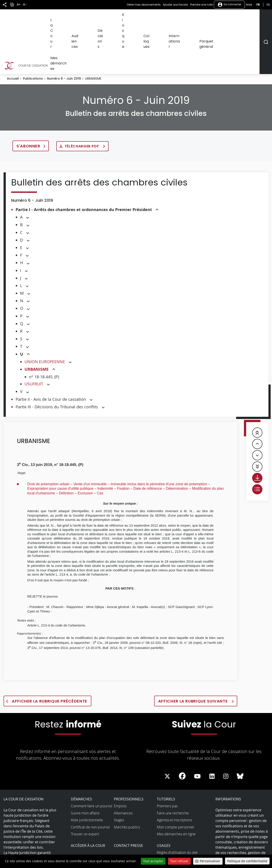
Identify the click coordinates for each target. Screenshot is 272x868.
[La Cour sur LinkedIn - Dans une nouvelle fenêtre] (212, 728)
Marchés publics (127, 779)
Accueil (13, 30)
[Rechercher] (266, 18)
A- (25, 5)
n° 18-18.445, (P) (44, 328)
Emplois (120, 758)
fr (258, 5)
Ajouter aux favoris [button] (175, 5)
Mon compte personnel (175, 779)
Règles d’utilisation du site (177, 804)
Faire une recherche (173, 765)
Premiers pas (167, 758)
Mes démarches (245, 17)
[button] (157, 162)
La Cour (94, 17)
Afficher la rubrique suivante (193, 653)
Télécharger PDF (82, 98)
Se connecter (229, 5)
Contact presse (128, 797)
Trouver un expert (85, 786)
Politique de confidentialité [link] (247, 861)
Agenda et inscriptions (174, 772)
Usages (164, 797)
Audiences (112, 17)
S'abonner (28, 98)
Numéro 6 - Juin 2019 (64, 30)
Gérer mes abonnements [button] (144, 5)
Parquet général (216, 17)
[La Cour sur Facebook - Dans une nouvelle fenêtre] (182, 728)
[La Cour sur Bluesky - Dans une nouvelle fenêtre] (240, 728)
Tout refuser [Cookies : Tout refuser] (179, 861)
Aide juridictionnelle (87, 772)
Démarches (81, 751)
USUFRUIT (34, 336)
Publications (33, 30)
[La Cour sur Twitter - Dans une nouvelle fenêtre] (167, 728)
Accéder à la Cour (88, 797)
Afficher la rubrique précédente (50, 653)
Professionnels (129, 751)
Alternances (123, 765)
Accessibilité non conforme (178, 824)
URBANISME (37, 321)
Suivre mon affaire (85, 765)
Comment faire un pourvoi (92, 758)
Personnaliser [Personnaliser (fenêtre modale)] (210, 861)
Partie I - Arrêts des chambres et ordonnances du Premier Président (84, 161)
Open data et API (170, 831)
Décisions (132, 17)
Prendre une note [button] (201, 5)
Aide (249, 5)
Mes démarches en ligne (176, 786)
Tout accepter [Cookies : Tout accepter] (153, 861)
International (189, 17)
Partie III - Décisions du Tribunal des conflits (57, 358)
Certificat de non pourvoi (90, 779)
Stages (119, 772)
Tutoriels (166, 751)
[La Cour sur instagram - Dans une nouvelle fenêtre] (226, 728)
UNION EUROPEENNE (45, 313)
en (268, 5)
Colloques (167, 17)
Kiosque (149, 17)
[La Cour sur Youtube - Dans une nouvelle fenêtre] (197, 728)
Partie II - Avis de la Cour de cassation (51, 351)
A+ (19, 5)
